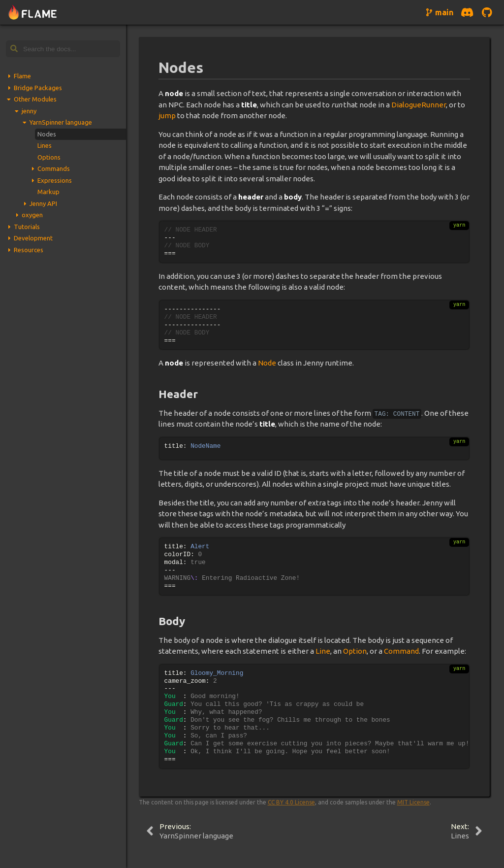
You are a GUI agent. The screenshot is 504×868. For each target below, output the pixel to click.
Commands (54, 168)
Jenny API (43, 203)
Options (49, 157)
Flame (22, 76)
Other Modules (35, 99)
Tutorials (27, 227)
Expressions (55, 180)
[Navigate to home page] (33, 13)
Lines (45, 145)
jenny (29, 111)
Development (33, 238)
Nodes (47, 134)
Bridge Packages (38, 88)
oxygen (32, 215)
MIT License (413, 802)
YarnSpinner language (61, 122)
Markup (48, 192)
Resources (29, 250)
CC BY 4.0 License (291, 802)
